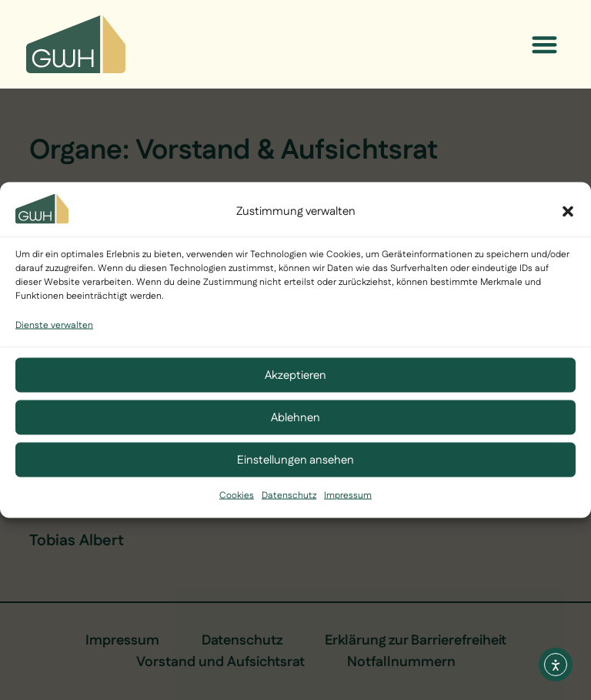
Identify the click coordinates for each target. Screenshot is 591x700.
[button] (568, 212)
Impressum (348, 496)
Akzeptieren (295, 375)
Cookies (237, 496)
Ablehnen (295, 417)
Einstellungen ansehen (295, 459)
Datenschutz (289, 496)
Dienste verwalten (54, 325)
